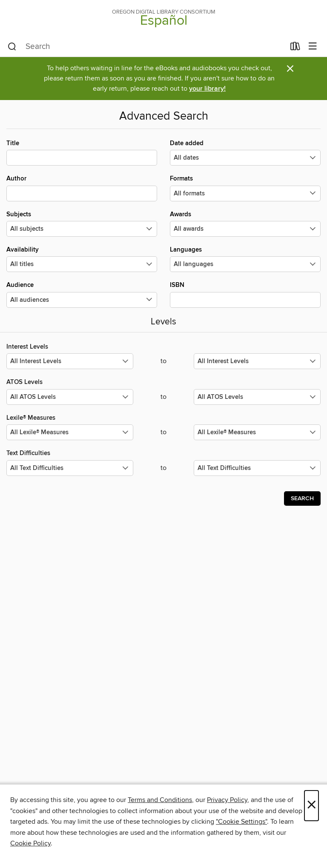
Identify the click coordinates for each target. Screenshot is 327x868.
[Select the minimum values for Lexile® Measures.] (70, 432)
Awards (245, 223)
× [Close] (311, 806)
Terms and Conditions (160, 800)
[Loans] (295, 48)
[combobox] (146, 47)
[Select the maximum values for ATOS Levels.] (257, 397)
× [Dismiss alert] (290, 69)
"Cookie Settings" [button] (241, 822)
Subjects (82, 223)
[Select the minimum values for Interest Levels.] (70, 361)
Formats (245, 188)
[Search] (12, 47)
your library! (207, 89)
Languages (245, 259)
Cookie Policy (30, 843)
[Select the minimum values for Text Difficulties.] (70, 468)
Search (302, 498)
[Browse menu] (313, 47)
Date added (245, 152)
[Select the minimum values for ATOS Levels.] (70, 397)
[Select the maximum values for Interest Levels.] (257, 361)
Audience (82, 294)
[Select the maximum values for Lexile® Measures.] (257, 432)
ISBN (245, 294)
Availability (82, 259)
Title (82, 152)
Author (82, 188)
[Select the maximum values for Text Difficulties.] (257, 468)
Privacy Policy (227, 800)
